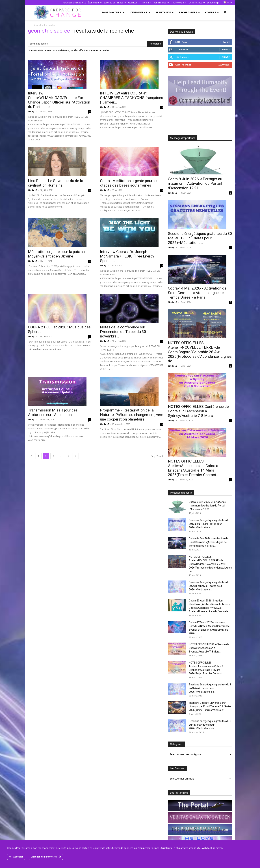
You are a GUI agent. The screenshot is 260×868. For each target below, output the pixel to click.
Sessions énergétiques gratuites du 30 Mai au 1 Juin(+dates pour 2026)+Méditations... (200, 238)
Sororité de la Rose (115, 3)
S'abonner (224, 65)
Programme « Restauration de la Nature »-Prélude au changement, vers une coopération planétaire (132, 415)
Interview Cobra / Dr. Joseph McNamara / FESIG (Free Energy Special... (127, 256)
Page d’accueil (113, 12)
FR (228, 3)
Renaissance (161, 3)
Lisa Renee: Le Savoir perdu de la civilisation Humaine (56, 183)
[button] (225, 12)
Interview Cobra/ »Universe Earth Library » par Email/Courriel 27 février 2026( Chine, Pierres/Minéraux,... (210, 706)
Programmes (189, 12)
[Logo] (58, 13)
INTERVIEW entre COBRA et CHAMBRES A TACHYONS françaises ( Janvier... (132, 98)
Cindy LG (33, 112)
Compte (212, 12)
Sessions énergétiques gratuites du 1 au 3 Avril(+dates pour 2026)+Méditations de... (210, 688)
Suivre (226, 49)
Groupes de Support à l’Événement (82, 3)
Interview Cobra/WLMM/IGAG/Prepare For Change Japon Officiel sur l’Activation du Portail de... (59, 100)
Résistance (165, 12)
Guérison (134, 3)
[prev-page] (31, 456)
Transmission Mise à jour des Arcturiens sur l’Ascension (53, 412)
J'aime (226, 42)
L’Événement (140, 12)
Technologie (179, 3)
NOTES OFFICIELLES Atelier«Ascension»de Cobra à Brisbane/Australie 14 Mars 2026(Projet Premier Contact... (193, 468)
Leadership (214, 3)
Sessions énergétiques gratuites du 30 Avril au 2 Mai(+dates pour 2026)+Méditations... (209, 586)
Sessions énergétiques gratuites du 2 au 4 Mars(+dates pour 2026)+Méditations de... (210, 725)
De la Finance (197, 3)
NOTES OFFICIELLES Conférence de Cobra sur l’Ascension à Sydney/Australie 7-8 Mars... (198, 411)
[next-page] (76, 456)
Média (147, 3)
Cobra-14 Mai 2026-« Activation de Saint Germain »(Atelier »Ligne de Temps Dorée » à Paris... (197, 293)
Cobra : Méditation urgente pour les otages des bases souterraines (129, 183)
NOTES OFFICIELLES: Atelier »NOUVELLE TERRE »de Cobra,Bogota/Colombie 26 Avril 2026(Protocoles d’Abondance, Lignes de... (200, 352)
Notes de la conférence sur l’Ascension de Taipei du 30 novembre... (123, 332)
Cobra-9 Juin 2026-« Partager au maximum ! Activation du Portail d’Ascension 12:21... (195, 183)
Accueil (37, 25)
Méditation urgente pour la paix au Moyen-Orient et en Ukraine (56, 254)
